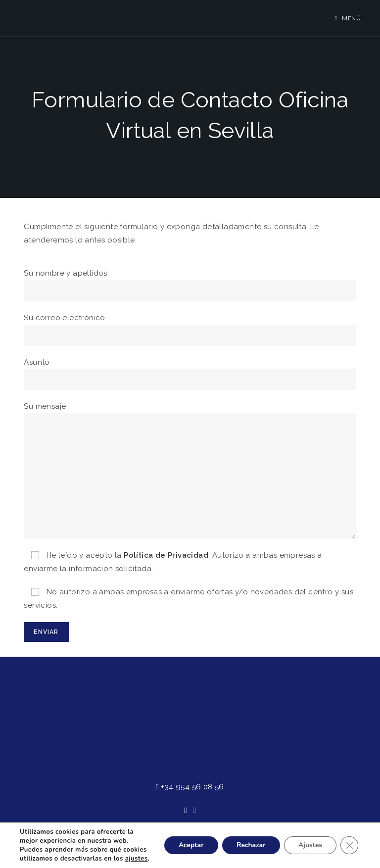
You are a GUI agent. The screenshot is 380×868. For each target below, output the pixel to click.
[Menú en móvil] (348, 18)
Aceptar (188, 841)
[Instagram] (194, 811)
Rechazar (249, 841)
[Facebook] (186, 811)
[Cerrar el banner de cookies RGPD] (349, 841)
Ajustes (309, 841)
